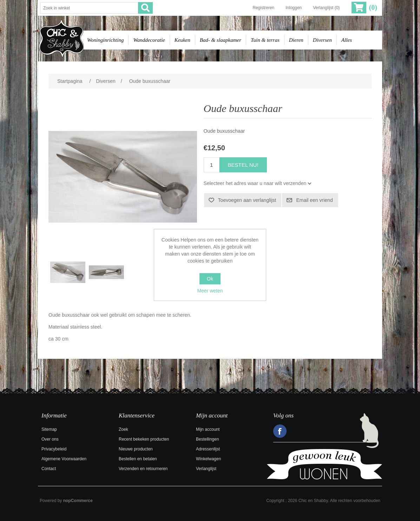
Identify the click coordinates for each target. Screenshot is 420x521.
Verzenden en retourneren (143, 469)
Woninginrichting (105, 40)
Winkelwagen (208, 459)
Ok (210, 279)
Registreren (263, 8)
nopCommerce (78, 501)
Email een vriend (314, 200)
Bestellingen (207, 439)
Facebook (280, 431)
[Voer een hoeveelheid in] (212, 165)
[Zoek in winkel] (89, 8)
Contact (49, 469)
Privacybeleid (54, 449)
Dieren (296, 40)
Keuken (182, 40)
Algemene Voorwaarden (64, 459)
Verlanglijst (206, 469)
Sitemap (49, 429)
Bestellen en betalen (138, 459)
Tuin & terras (265, 40)
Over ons (50, 439)
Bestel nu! (243, 165)
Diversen (322, 40)
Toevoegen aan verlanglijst (247, 200)
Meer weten (210, 291)
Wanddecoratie (149, 40)
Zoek (123, 429)
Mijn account (208, 429)
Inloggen (294, 8)
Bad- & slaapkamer (221, 40)
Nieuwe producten (136, 449)
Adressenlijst (208, 449)
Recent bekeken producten (144, 439)
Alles (347, 40)
